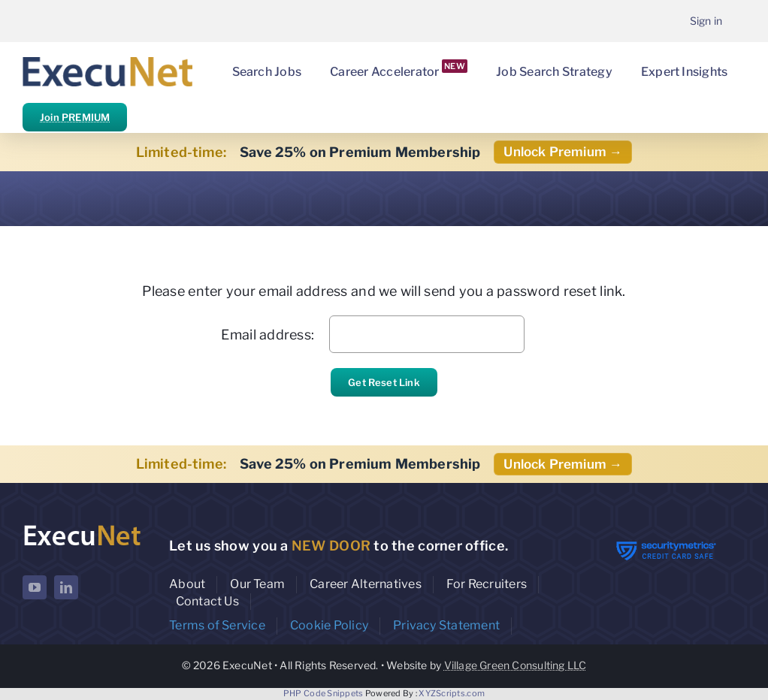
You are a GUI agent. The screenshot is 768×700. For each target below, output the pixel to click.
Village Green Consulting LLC (516, 665)
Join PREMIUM (75, 117)
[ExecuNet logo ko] (82, 527)
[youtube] (35, 587)
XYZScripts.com (452, 693)
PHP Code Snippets (324, 693)
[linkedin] (66, 587)
